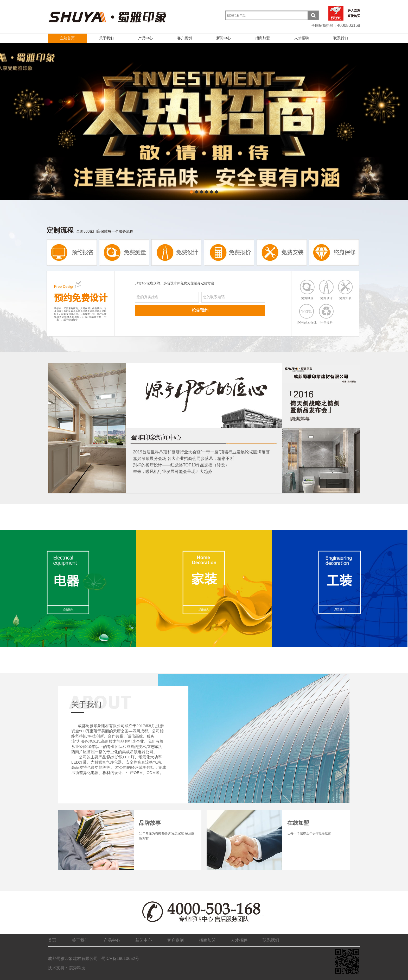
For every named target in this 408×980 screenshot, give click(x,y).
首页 (52, 940)
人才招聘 (302, 38)
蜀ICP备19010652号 (120, 959)
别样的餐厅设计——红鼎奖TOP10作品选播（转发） (181, 465)
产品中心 (145, 38)
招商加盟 (263, 38)
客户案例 (184, 38)
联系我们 (341, 38)
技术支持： (58, 968)
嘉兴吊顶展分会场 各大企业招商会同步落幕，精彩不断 (183, 458)
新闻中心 (224, 38)
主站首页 (67, 38)
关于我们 (106, 38)
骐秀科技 (77, 968)
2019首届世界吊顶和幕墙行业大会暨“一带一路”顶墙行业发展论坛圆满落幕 (201, 452)
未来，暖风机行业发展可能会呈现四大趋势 (173, 472)
